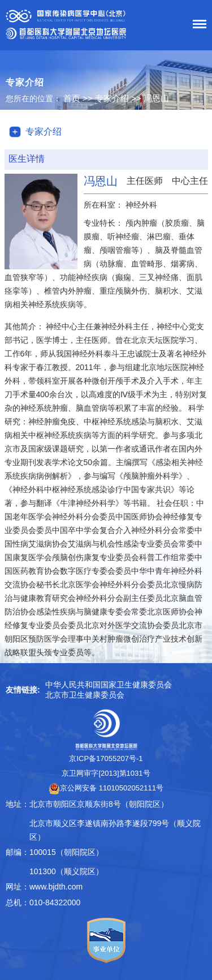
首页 (72, 98)
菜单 (197, 26)
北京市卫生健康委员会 (85, 695)
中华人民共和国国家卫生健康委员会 (109, 685)
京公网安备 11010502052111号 (106, 788)
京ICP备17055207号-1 (106, 758)
